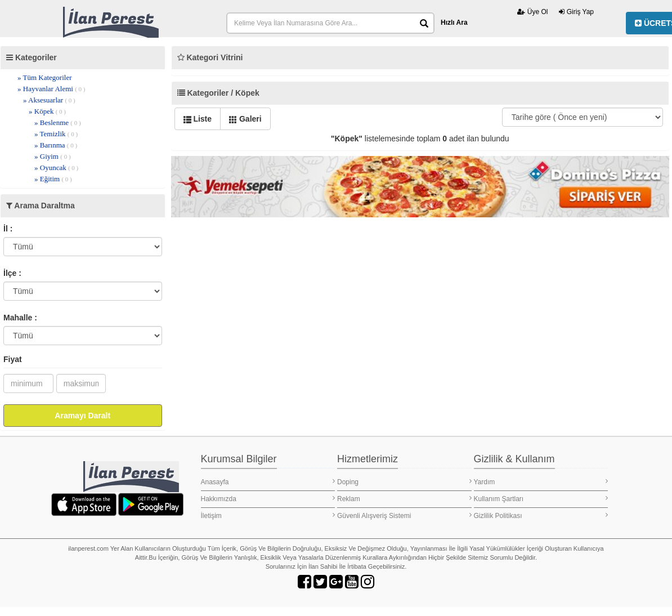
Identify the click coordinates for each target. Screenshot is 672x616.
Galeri (245, 119)
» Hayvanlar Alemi (51, 89)
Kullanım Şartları (541, 499)
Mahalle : (20, 318)
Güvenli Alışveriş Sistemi (404, 515)
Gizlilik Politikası (541, 515)
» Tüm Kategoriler (45, 77)
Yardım (541, 482)
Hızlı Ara (454, 23)
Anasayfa (268, 482)
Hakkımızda (268, 499)
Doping (404, 482)
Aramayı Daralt (82, 416)
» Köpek (47, 111)
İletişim (268, 515)
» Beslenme (58, 122)
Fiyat (13, 359)
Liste (198, 119)
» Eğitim (53, 179)
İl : (8, 229)
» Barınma (56, 145)
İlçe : (12, 273)
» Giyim (53, 156)
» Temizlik (56, 134)
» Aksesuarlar (49, 100)
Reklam (404, 499)
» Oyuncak (56, 168)
